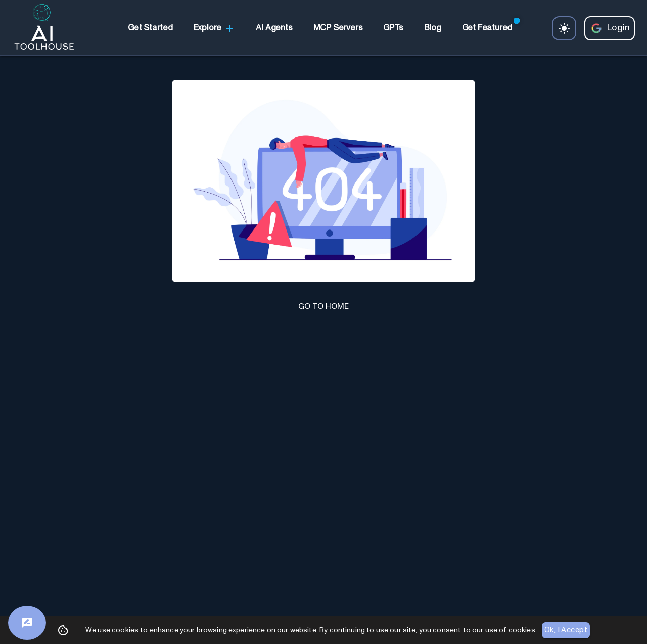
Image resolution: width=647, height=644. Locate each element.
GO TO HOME (323, 306)
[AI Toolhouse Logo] (40, 28)
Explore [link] (215, 28)
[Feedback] (27, 623)
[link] (150, 28)
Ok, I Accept (566, 630)
